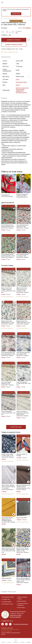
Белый (18, 85)
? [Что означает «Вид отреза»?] (29, 77)
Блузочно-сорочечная (22, 88)
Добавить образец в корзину (14, 45)
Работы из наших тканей (22, 598)
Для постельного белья (21, 92)
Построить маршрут (15, 617)
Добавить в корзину (14, 40)
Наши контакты (22, 601)
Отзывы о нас (6, 599)
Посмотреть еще (16, 427)
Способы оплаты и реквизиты (23, 604)
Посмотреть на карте (16, 615)
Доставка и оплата (8, 604)
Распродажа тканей (8, 597)
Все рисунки (19, 82)
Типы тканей (21, 608)
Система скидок (7, 602)
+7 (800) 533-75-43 (7, 621)
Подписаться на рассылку (21, 624)
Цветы (25, 82)
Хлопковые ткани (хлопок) (11, 18)
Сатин (18, 79)
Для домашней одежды (20, 90)
